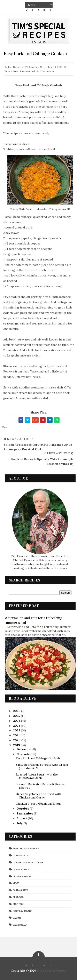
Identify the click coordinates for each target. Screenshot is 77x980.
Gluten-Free (11, 71)
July (20, 823)
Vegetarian (20, 925)
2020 (17, 740)
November (25, 754)
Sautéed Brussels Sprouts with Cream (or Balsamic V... (42, 767)
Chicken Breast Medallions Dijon (38, 804)
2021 (17, 736)
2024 (17, 721)
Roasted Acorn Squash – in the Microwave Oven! (37, 776)
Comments (47, 71)
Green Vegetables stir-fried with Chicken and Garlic (38, 796)
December (25, 749)
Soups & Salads (22, 911)
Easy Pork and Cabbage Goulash (38, 758)
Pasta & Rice (20, 890)
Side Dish (18, 904)
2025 (17, 716)
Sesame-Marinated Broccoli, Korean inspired (41, 786)
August (22, 819)
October (23, 809)
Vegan (17, 918)
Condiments (21, 856)
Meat (16, 883)
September (25, 814)
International (27, 71)
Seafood (18, 897)
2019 (17, 745)
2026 (17, 711)
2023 (17, 726)
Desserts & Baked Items (28, 863)
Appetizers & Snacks (26, 849)
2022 (17, 731)
